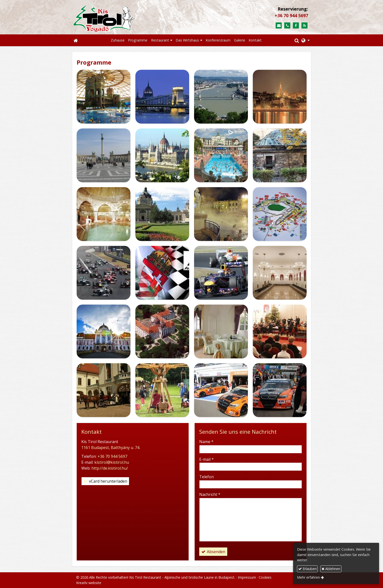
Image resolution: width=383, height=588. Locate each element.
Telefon (206, 477)
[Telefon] (287, 26)
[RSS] (305, 26)
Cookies (265, 577)
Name (206, 442)
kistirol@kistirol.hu (112, 462)
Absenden (213, 552)
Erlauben (307, 569)
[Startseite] (128, 17)
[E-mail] (279, 26)
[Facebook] (296, 26)
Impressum (247, 577)
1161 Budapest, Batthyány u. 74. (111, 448)
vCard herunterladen (105, 481)
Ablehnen (331, 569)
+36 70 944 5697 (291, 15)
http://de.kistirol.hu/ (110, 468)
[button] (305, 40)
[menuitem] (118, 40)
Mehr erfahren (308, 577)
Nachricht (210, 494)
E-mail (206, 459)
